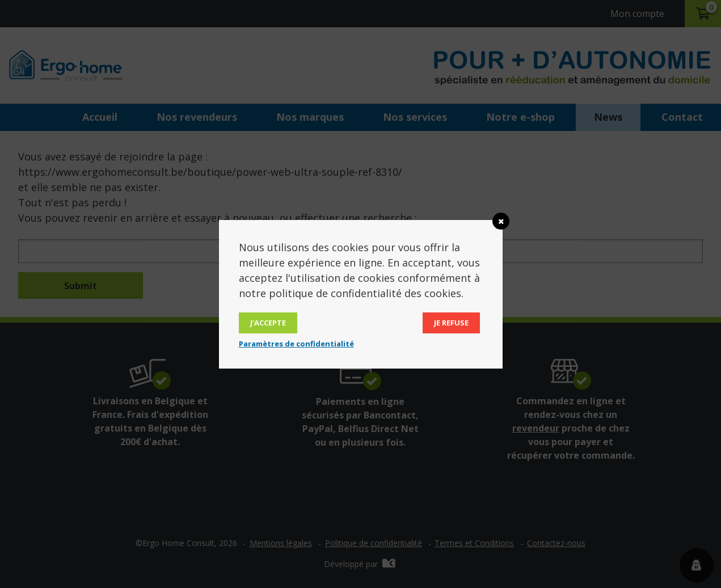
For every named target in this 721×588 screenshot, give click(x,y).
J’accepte (268, 323)
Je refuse (451, 323)
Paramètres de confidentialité (296, 344)
